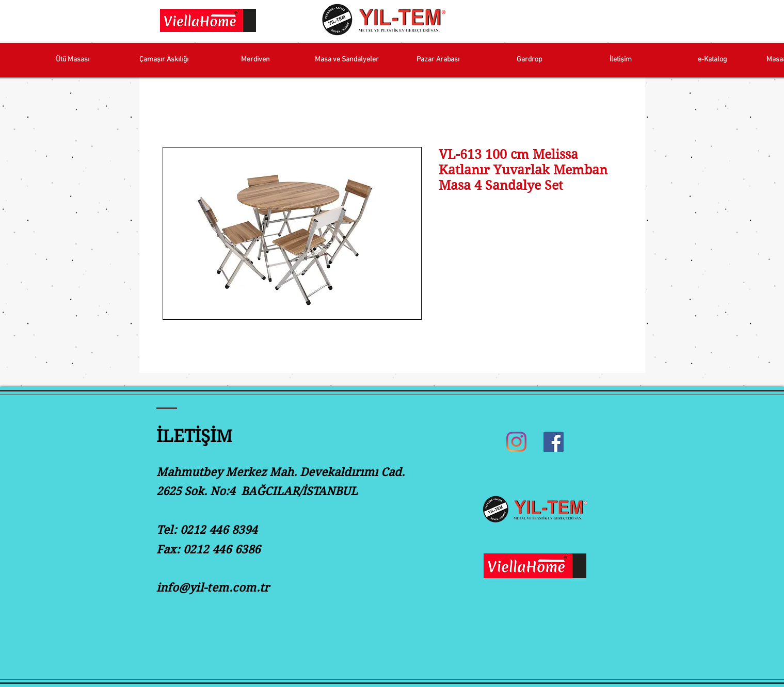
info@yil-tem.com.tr (213, 587)
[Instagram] (516, 442)
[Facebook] (554, 442)
